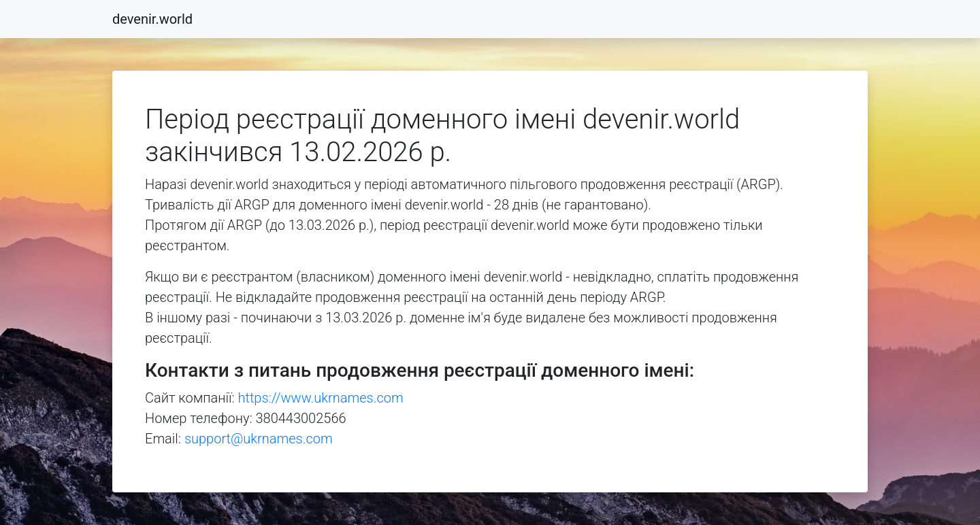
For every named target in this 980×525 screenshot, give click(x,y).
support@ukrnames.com (259, 439)
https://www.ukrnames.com (321, 398)
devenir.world (152, 19)
